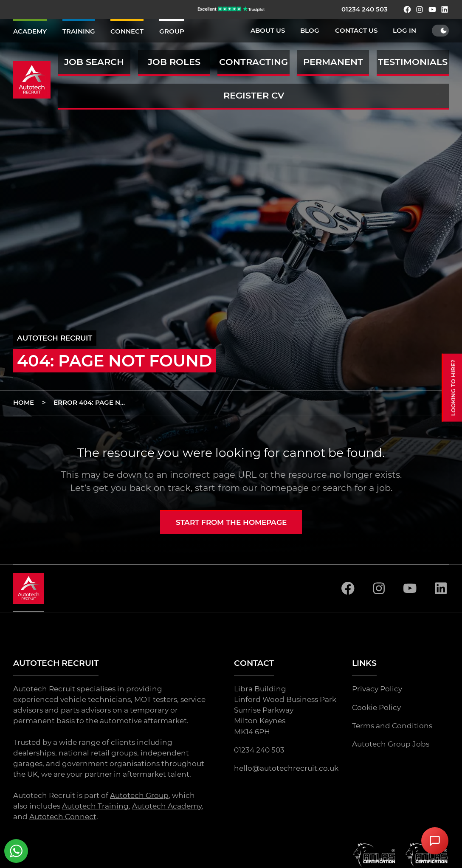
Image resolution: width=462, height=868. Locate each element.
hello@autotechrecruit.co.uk (286, 768)
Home (24, 403)
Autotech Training (95, 806)
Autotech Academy (167, 806)
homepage (284, 488)
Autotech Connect (63, 817)
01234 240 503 (365, 9)
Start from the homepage (231, 522)
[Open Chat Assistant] (435, 841)
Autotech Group (139, 795)
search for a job (357, 488)
